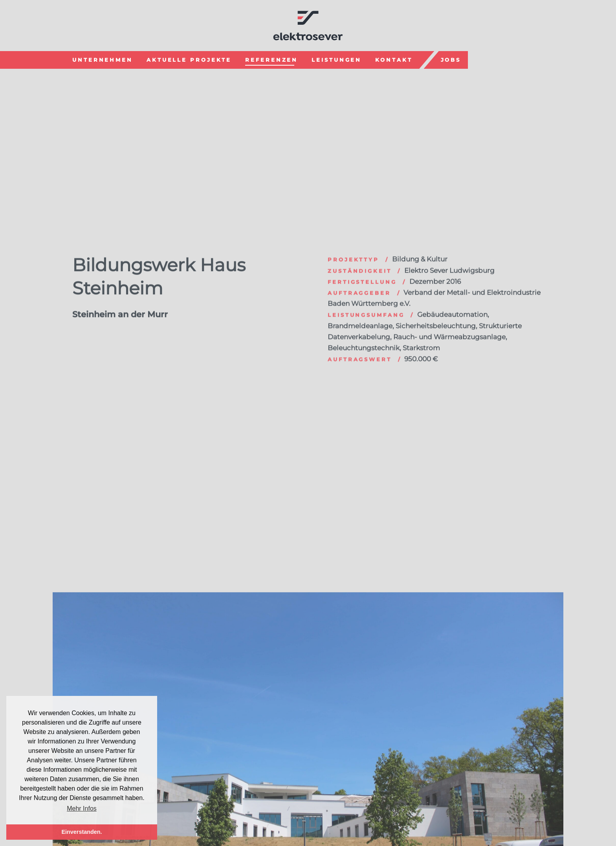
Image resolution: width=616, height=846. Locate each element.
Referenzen (271, 59)
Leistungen (336, 59)
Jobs (451, 59)
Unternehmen (103, 59)
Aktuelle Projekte (189, 59)
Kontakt (394, 59)
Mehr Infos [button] (82, 808)
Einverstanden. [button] (82, 832)
